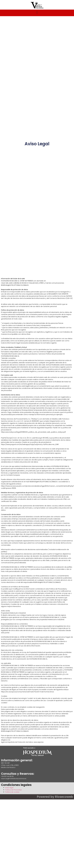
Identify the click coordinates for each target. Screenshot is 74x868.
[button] (37, 12)
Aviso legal (9, 788)
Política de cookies (12, 792)
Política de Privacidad (13, 790)
